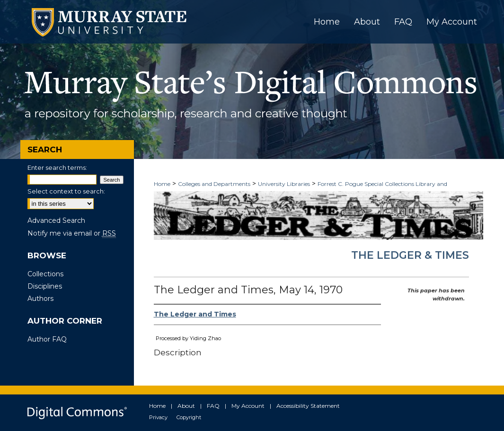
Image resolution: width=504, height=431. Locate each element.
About (186, 406)
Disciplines (45, 286)
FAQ (213, 406)
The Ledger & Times (410, 255)
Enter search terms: (57, 167)
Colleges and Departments (214, 184)
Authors (40, 299)
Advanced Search (56, 220)
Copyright (189, 417)
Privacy (158, 417)
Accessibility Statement (308, 406)
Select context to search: (66, 191)
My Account (248, 406)
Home (162, 184)
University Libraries (284, 184)
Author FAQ (47, 339)
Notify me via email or (72, 233)
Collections (45, 274)
